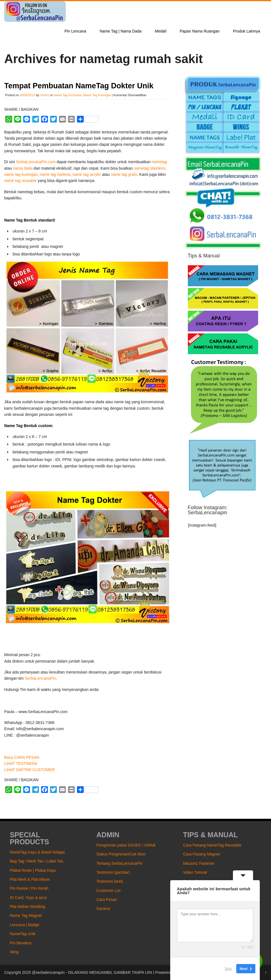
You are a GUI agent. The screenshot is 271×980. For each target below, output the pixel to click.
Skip (228, 969)
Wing (14, 952)
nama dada (23, 168)
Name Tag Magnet (26, 916)
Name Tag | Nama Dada (121, 31)
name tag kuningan (21, 174)
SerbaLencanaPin (40, 678)
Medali (161, 31)
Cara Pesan (107, 900)
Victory (45, 95)
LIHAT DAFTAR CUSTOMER (30, 770)
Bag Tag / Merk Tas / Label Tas (37, 861)
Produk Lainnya (247, 31)
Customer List (108, 891)
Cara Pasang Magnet (202, 854)
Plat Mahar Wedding (28, 907)
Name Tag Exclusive (68, 95)
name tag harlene (55, 174)
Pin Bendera (21, 943)
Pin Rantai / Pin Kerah (29, 888)
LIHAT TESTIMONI (21, 764)
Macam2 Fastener (199, 863)
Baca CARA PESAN (22, 757)
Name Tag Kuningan (97, 95)
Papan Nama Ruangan (200, 31)
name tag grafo (124, 174)
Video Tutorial (195, 872)
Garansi (103, 908)
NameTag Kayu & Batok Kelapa (37, 852)
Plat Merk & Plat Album (30, 879)
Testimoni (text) (110, 881)
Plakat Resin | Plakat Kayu (33, 870)
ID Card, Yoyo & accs (28, 898)
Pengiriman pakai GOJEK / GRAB (126, 845)
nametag (159, 162)
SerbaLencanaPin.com (36, 162)
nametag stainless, (150, 168)
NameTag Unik (23, 934)
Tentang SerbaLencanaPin (119, 863)
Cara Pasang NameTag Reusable (212, 845)
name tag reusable (20, 181)
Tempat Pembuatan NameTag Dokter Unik (79, 86)
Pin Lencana (75, 31)
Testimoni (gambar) (113, 872)
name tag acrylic (87, 174)
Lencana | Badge (25, 925)
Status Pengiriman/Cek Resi (121, 854)
